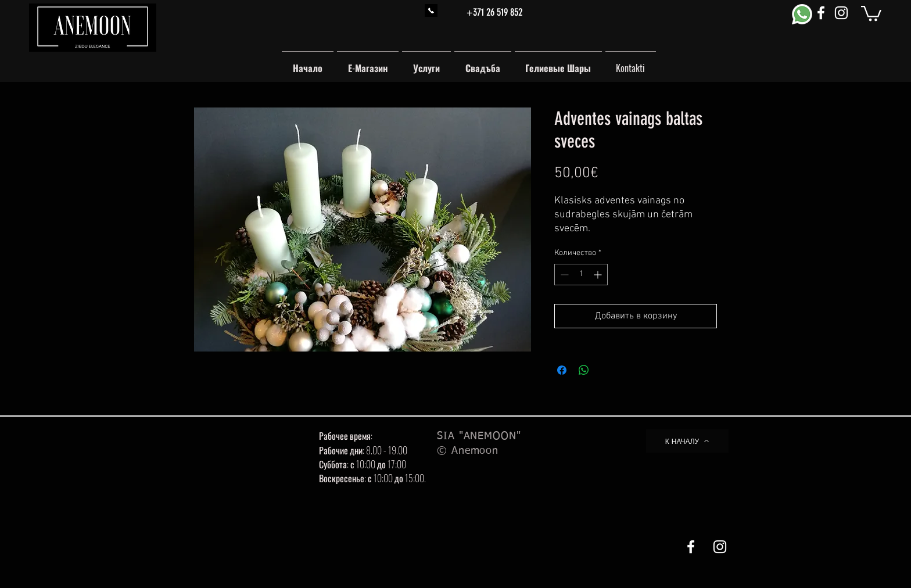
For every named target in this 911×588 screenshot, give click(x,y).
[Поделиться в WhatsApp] (584, 370)
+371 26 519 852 (494, 12)
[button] (871, 12)
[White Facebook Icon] (821, 13)
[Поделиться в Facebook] (562, 370)
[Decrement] (563, 275)
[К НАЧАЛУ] (687, 441)
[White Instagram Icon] (841, 13)
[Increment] (599, 275)
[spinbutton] (581, 275)
